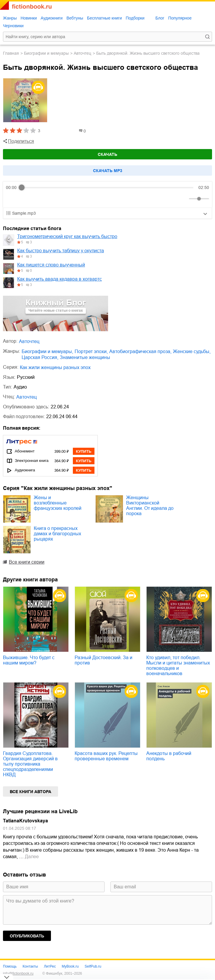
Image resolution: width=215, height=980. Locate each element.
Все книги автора (31, 792)
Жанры (10, 18)
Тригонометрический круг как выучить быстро (67, 236)
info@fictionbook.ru (18, 973)
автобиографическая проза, (140, 351)
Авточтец (82, 53)
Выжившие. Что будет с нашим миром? (29, 660)
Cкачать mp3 (108, 171)
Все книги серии (27, 562)
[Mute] (183, 199)
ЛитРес (50, 966)
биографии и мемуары (46, 53)
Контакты (30, 966)
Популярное (180, 18)
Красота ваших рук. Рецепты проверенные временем (106, 756)
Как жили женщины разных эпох (55, 367)
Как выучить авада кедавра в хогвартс (60, 279)
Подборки (135, 18)
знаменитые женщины (85, 357)
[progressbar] (107, 187)
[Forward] (38, 199)
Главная (11, 53)
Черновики (13, 26)
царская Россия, (40, 357)
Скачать (107, 154)
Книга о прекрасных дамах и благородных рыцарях (57, 534)
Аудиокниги (52, 18)
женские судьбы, (192, 351)
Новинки (29, 18)
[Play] (25, 199)
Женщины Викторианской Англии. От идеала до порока (150, 506)
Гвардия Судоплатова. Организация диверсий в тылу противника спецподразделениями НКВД (30, 764)
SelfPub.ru (93, 966)
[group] (107, 195)
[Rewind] (12, 199)
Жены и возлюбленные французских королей (58, 503)
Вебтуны (75, 18)
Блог (160, 18)
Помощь (10, 966)
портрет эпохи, (91, 351)
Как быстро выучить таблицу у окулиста (61, 251)
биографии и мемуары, (47, 351)
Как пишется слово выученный (51, 265)
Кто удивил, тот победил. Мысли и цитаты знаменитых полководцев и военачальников (178, 666)
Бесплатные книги (105, 18)
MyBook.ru (70, 966)
